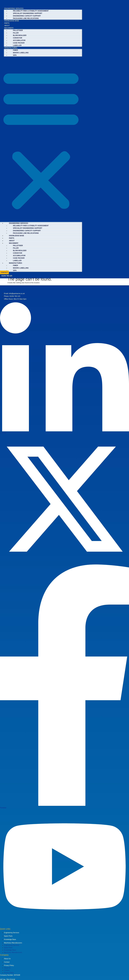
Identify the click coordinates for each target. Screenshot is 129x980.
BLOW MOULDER (20, 35)
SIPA (15, 55)
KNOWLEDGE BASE (12, 21)
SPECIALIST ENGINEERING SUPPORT (28, 13)
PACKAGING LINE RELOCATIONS (26, 18)
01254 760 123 (7, 276)
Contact (7, 962)
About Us (7, 959)
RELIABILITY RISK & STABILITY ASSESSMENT (31, 11)
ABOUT (7, 26)
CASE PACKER (19, 43)
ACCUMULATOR (19, 40)
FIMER (15, 50)
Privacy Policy (9, 965)
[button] (41, 139)
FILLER (16, 33)
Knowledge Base (10, 939)
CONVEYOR (18, 38)
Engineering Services (12, 933)
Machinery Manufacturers (13, 943)
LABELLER (17, 45)
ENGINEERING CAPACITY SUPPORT (27, 16)
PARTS (7, 23)
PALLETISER (18, 30)
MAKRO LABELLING (21, 53)
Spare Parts (8, 936)
